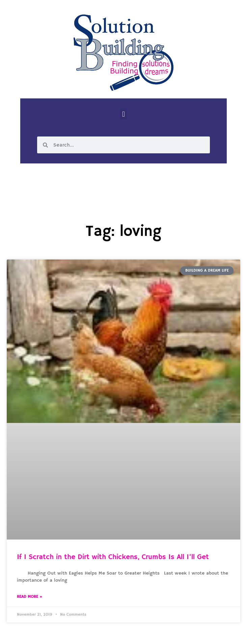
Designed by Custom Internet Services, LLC (170, 633)
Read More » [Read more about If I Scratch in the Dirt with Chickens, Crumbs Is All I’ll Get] (30, 597)
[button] (123, 114)
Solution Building (91, 633)
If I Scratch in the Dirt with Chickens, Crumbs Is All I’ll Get (113, 557)
